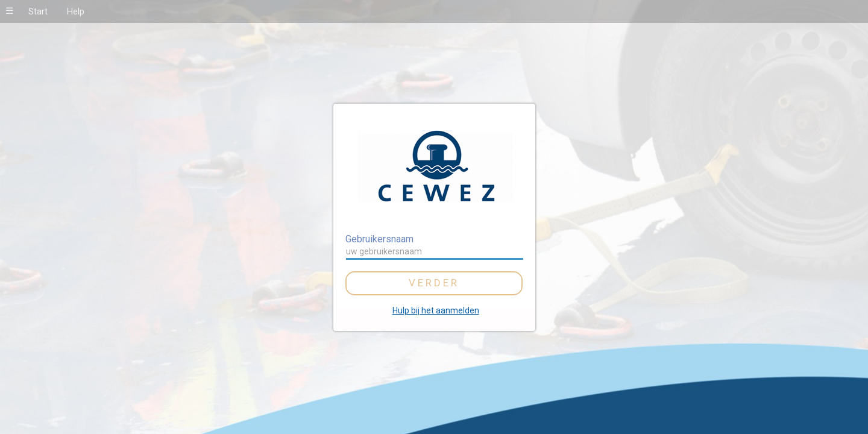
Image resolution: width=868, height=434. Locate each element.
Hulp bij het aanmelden (436, 310)
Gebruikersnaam (379, 239)
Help (76, 11)
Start (38, 11)
